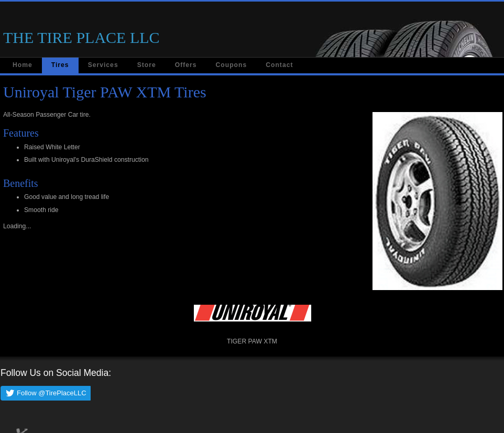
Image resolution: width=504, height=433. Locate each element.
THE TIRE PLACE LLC (81, 37)
